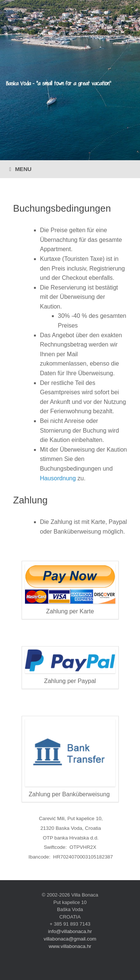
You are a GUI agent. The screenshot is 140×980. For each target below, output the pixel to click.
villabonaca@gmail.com (70, 939)
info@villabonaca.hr (70, 931)
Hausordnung (58, 478)
